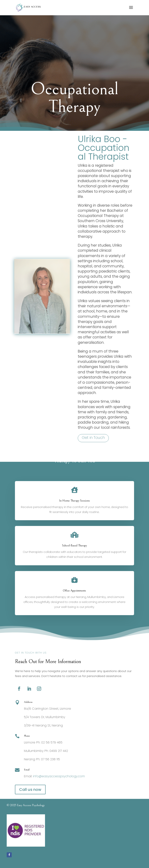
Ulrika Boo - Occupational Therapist (104, 158)
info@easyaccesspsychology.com (59, 776)
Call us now (30, 790)
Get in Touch (93, 447)
